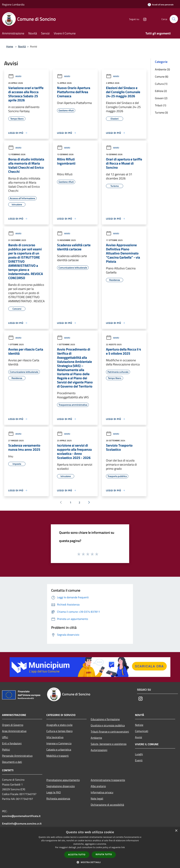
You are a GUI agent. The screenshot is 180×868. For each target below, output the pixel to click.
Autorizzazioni (99, 750)
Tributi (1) (161, 105)
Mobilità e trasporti (58, 756)
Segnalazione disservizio (61, 786)
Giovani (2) (161, 98)
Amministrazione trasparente (108, 780)
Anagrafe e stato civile (59, 725)
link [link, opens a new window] (123, 847)
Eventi (139, 760)
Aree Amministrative (14, 731)
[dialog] (90, 848)
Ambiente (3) (162, 69)
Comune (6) (162, 77)
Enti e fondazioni (12, 743)
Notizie (139, 725)
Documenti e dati (12, 762)
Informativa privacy (102, 792)
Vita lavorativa (55, 737)
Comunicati (142, 731)
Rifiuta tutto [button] (104, 854)
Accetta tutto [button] (77, 855)
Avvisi (15, 76)
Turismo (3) (161, 113)
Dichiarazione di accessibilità (107, 805)
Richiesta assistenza (58, 798)
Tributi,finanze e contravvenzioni (110, 732)
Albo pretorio (98, 786)
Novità (22, 46)
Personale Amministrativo (17, 756)
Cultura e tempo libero (59, 731)
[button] (90, 862)
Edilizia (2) (161, 91)
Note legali (97, 798)
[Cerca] (174, 19)
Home (10, 46)
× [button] (176, 831)
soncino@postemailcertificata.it (21, 816)
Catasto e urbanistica (59, 750)
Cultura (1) (161, 84)
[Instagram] (143, 19)
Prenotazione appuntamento (63, 780)
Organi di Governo (13, 725)
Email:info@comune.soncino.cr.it (22, 823)
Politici (6, 750)
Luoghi (139, 754)
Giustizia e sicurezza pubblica (108, 725)
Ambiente (96, 738)
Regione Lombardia (13, 4)
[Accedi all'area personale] (161, 5)
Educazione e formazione (105, 719)
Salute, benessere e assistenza (109, 744)
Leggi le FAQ (54, 792)
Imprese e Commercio (59, 743)
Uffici (5, 737)
